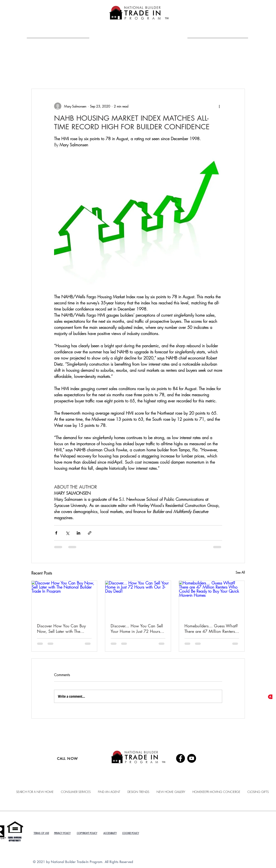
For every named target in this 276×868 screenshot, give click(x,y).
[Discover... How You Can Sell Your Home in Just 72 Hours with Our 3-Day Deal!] (138, 599)
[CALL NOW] (68, 758)
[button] (76, 792)
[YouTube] (192, 758)
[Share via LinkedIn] (78, 533)
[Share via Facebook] (56, 533)
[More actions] (219, 106)
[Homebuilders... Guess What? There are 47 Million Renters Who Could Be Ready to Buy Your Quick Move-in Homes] (212, 599)
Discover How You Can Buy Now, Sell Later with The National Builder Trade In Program (61, 628)
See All (240, 572)
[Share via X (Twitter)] (67, 533)
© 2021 (39, 862)
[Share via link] (90, 533)
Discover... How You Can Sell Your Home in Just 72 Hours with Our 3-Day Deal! (137, 628)
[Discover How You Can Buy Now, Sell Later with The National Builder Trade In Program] (64, 599)
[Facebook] (180, 758)
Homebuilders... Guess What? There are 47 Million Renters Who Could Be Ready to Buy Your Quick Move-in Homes (211, 628)
